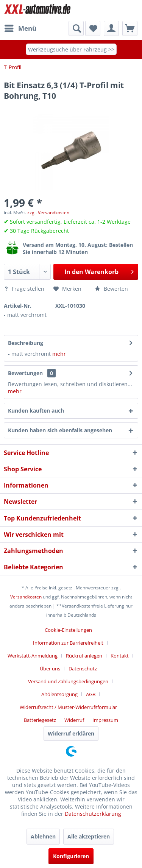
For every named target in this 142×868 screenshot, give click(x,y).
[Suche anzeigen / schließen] (76, 28)
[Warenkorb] (130, 28)
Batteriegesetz (40, 720)
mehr (58, 354)
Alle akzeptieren (89, 836)
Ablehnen (43, 836)
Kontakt (120, 656)
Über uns (50, 669)
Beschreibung (26, 343)
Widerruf (74, 720)
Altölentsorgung (59, 694)
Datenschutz (83, 669)
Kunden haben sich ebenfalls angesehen (60, 430)
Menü (20, 27)
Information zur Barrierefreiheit (68, 643)
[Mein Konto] (111, 28)
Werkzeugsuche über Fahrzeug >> (71, 49)
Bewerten (111, 289)
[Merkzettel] (93, 28)
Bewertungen (25, 373)
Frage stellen (25, 289)
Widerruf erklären (71, 733)
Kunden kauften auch (36, 411)
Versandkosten (26, 597)
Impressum (105, 720)
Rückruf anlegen (84, 656)
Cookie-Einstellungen (68, 630)
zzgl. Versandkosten (48, 213)
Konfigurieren (71, 856)
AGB (91, 694)
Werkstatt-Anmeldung (33, 656)
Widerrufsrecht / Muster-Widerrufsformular (68, 707)
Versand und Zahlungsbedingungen (68, 681)
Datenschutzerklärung (93, 814)
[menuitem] (20, 28)
